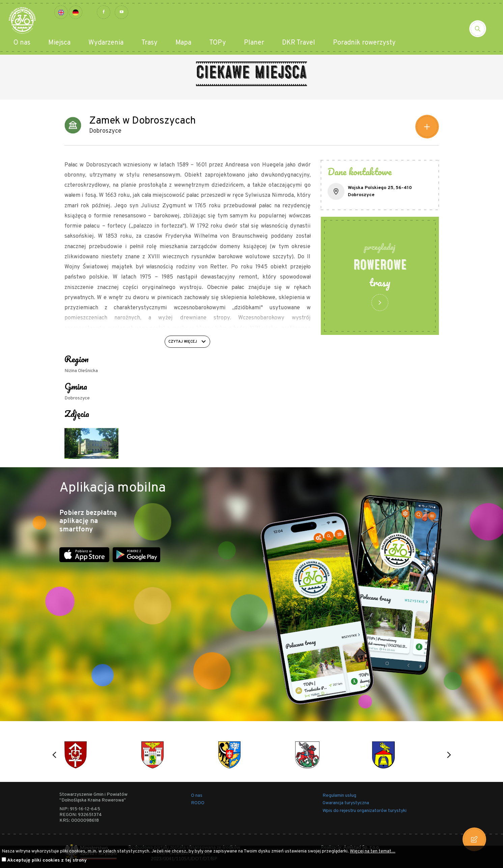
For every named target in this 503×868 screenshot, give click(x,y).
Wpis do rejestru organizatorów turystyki (365, 811)
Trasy (149, 43)
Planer (254, 43)
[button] (54, 755)
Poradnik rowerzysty (364, 43)
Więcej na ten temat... (373, 851)
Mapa (183, 43)
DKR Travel (299, 43)
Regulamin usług (339, 796)
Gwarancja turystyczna (346, 803)
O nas (22, 43)
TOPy (218, 43)
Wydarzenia (106, 43)
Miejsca (59, 43)
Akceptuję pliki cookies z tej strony (47, 860)
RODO (198, 803)
